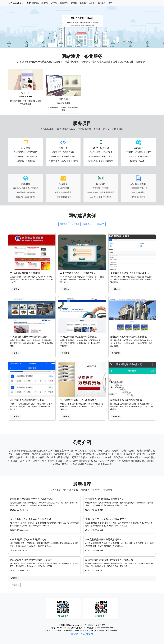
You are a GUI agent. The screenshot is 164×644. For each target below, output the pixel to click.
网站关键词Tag (87, 634)
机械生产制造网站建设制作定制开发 (78, 337)
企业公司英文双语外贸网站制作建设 (129, 337)
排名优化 (92, 3)
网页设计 (74, 3)
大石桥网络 (16, 585)
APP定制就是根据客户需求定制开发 (103, 540)
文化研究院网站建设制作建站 (25, 273)
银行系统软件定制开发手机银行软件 (78, 401)
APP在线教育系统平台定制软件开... (78, 273)
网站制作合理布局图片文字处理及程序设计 (32, 499)
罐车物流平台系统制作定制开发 (126, 401)
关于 (110, 3)
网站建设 (36, 3)
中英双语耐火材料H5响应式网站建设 (29, 337)
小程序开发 (64, 3)
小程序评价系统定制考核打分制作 (27, 401)
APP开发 (54, 3)
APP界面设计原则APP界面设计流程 (28, 540)
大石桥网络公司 (16, 3)
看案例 (15, 290)
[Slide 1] (80, 45)
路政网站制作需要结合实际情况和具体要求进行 (109, 560)
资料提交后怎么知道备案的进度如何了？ (106, 519)
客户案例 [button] (101, 3)
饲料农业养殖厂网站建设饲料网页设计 (105, 499)
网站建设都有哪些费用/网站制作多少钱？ (31, 560)
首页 (29, 3)
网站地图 (75, 634)
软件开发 (45, 3)
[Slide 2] (84, 45)
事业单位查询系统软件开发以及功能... (129, 273)
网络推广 (83, 3)
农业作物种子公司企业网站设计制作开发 (31, 519)
